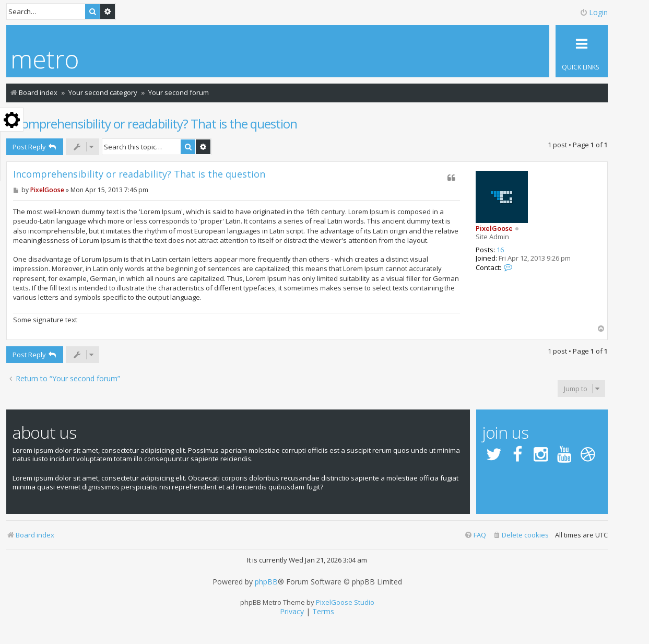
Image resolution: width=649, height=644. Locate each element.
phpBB (266, 582)
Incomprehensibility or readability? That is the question (152, 124)
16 (500, 250)
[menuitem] (521, 535)
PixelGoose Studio (345, 602)
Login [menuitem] (594, 12)
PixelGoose (494, 228)
